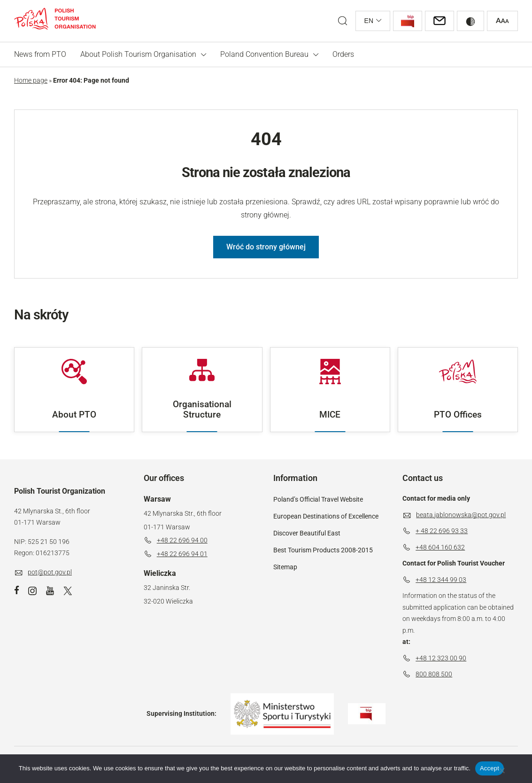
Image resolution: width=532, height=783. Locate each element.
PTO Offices (458, 389)
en (369, 21)
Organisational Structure (202, 389)
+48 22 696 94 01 (182, 554)
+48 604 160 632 (440, 547)
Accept (490, 768)
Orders (343, 54)
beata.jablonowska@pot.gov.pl (461, 515)
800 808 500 (434, 674)
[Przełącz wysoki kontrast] (470, 21)
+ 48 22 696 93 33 (442, 531)
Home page (31, 80)
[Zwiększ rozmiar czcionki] (502, 21)
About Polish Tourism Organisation (138, 54)
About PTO (74, 389)
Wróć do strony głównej (266, 247)
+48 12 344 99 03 (441, 580)
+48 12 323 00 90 (441, 658)
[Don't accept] (501, 770)
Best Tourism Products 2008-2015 (323, 550)
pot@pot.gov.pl (50, 572)
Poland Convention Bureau (264, 54)
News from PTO (40, 54)
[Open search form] (343, 21)
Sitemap (285, 567)
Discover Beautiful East (307, 533)
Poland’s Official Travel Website (318, 499)
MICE (330, 389)
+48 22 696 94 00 (182, 540)
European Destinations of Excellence (326, 516)
